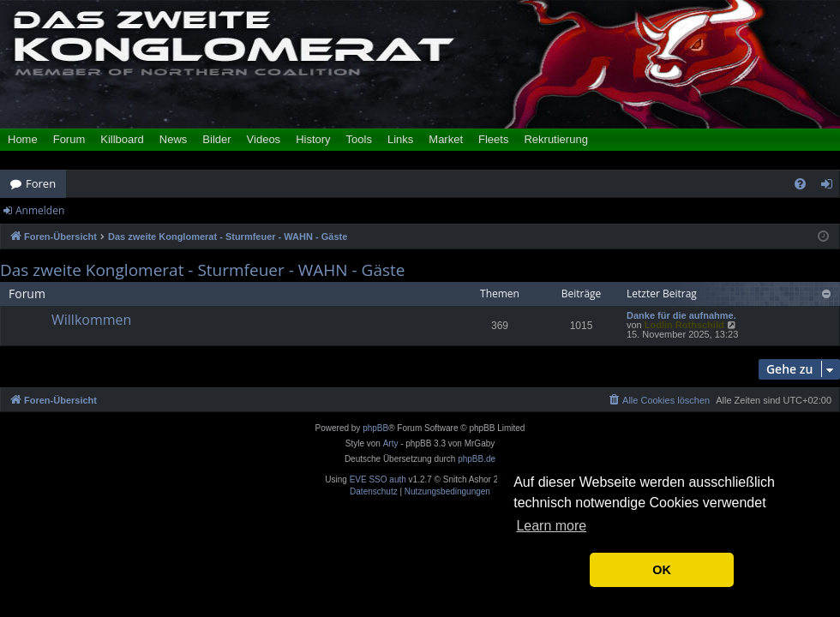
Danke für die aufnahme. (681, 316)
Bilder (216, 139)
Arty (391, 443)
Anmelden (40, 210)
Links (400, 139)
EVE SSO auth (378, 480)
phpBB (375, 428)
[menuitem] (800, 184)
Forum (69, 139)
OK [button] (662, 570)
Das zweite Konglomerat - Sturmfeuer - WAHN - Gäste (202, 270)
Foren (41, 183)
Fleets (493, 139)
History (313, 139)
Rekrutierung (555, 139)
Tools (359, 139)
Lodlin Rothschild (684, 325)
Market (446, 139)
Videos (264, 139)
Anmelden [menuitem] (831, 187)
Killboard (122, 139)
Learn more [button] (551, 526)
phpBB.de (477, 459)
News (174, 139)
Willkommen (91, 320)
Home (23, 139)
